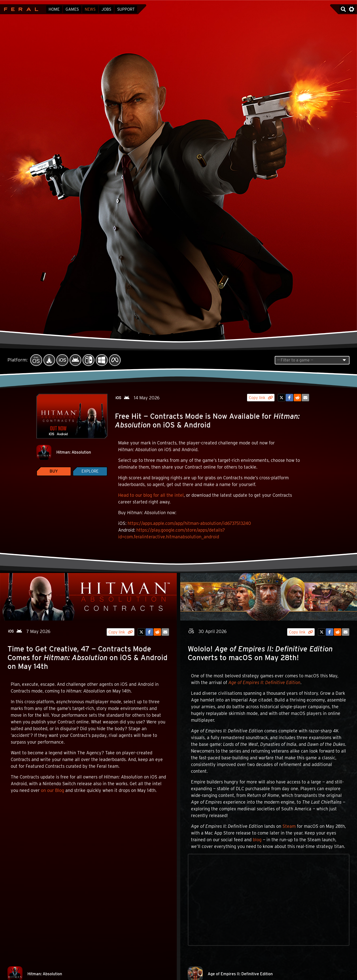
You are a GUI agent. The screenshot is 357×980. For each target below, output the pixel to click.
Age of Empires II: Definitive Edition (264, 682)
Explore (90, 471)
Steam (289, 826)
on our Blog (52, 790)
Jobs (106, 9)
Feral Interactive (20, 9)
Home (54, 9)
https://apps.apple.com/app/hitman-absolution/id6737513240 (189, 523)
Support (126, 9)
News (90, 9)
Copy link (261, 398)
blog (257, 840)
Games (72, 9)
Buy (54, 471)
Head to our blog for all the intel (151, 495)
